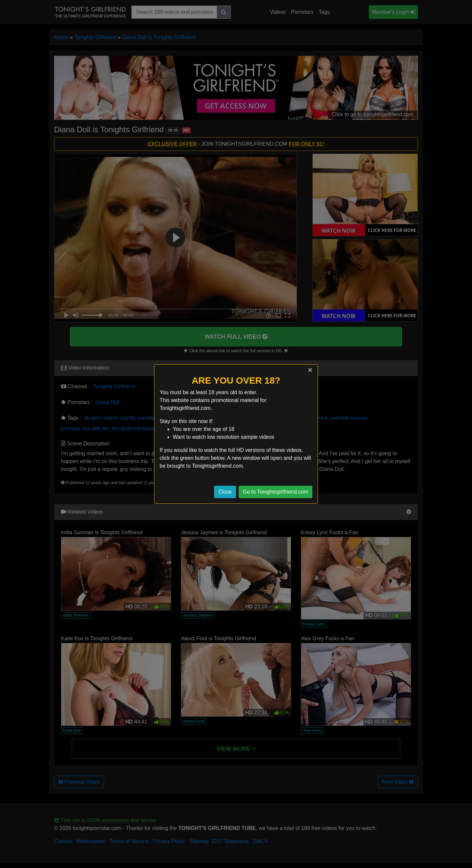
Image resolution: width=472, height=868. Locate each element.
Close (225, 492)
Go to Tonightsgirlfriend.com (275, 492)
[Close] (310, 370)
